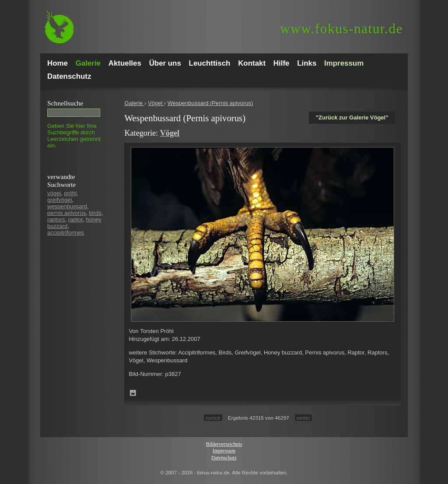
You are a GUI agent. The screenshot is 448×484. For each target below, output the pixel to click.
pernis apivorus (66, 213)
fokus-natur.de (341, 29)
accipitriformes (66, 233)
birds (95, 213)
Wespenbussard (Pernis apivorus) (210, 103)
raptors (56, 219)
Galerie (134, 103)
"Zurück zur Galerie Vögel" (352, 117)
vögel (54, 193)
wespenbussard (67, 206)
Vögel (156, 103)
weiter (303, 418)
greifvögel (59, 200)
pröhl (70, 193)
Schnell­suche (65, 103)
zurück (213, 418)
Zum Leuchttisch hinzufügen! (133, 393)
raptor (75, 219)
